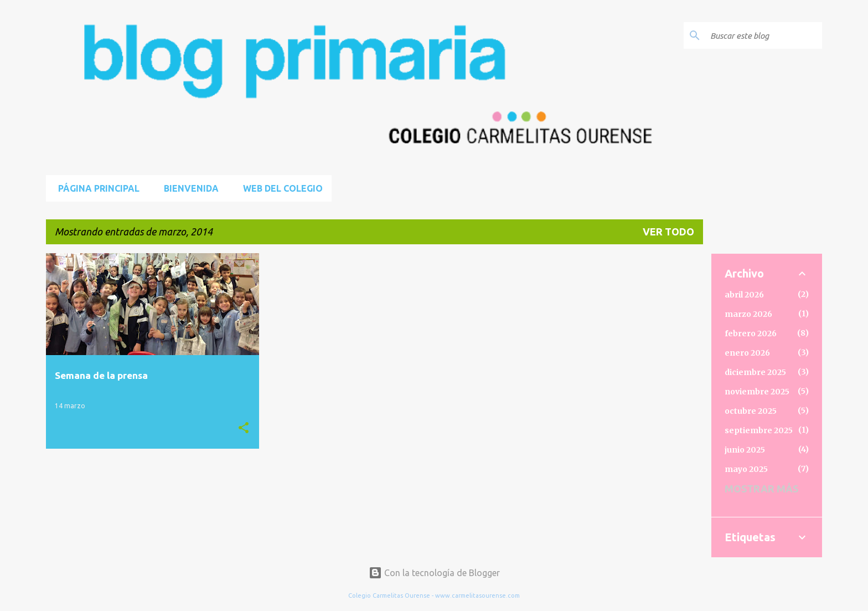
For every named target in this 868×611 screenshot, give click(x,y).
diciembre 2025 (755, 372)
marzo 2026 (748, 314)
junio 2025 (745, 450)
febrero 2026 (751, 333)
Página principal (95, 188)
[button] (244, 428)
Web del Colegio (280, 188)
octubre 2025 (751, 411)
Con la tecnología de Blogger (434, 573)
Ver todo (668, 232)
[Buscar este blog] (764, 35)
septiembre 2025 (759, 430)
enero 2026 (747, 353)
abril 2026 (744, 295)
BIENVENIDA (188, 188)
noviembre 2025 (757, 392)
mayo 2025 (746, 469)
